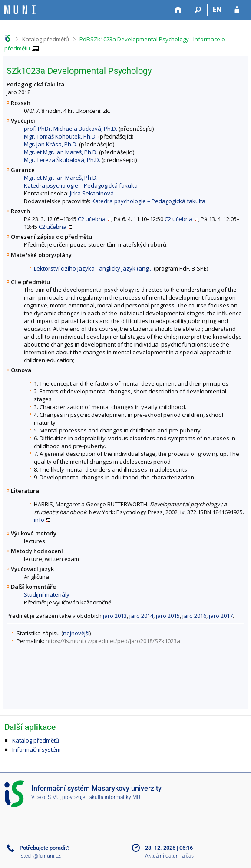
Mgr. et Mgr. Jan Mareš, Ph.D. (61, 152)
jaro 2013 (115, 616)
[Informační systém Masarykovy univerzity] (20, 10)
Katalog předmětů (46, 39)
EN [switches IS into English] (217, 9)
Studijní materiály (47, 594)
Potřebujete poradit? (45, 848)
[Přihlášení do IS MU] (237, 10)
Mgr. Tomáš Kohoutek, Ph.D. (60, 136)
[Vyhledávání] (198, 10)
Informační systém (36, 749)
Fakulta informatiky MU (113, 797)
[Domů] (178, 10)
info (39, 520)
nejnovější (76, 633)
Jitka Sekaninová (92, 193)
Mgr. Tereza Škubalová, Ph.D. (62, 160)
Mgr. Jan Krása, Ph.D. (51, 144)
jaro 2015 (168, 616)
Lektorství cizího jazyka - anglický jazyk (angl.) (93, 268)
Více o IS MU (46, 797)
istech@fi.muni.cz (40, 856)
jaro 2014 (141, 616)
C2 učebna (92, 219)
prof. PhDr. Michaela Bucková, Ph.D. (71, 129)
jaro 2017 (221, 616)
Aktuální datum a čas (169, 856)
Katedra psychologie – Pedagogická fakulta (81, 185)
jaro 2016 (194, 616)
